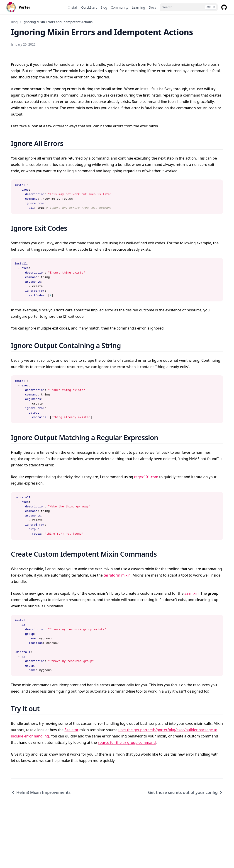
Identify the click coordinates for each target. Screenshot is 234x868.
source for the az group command (127, 742)
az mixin (191, 593)
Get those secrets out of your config (186, 792)
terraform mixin (117, 575)
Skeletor (71, 730)
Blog (14, 22)
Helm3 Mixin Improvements (41, 792)
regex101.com (146, 477)
